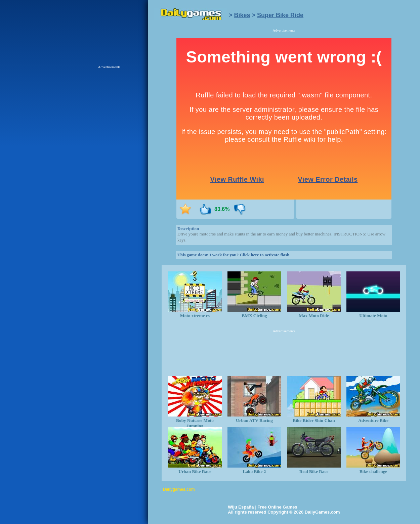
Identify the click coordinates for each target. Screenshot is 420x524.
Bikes (242, 15)
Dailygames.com (179, 489)
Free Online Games (277, 507)
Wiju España (241, 507)
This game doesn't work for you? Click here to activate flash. (234, 255)
